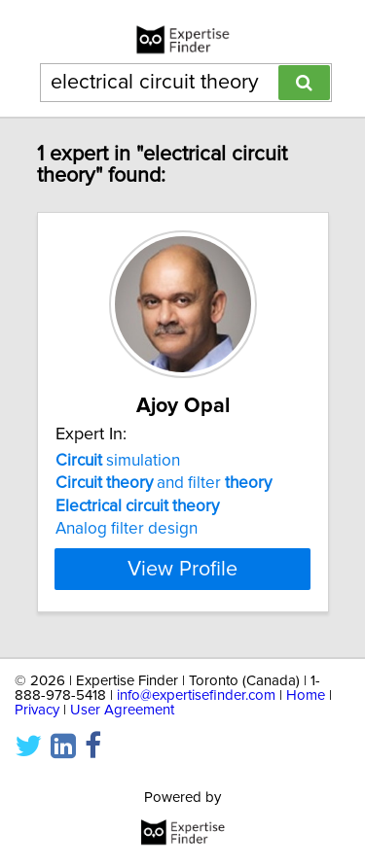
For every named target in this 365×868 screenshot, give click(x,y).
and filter (164, 483)
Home (306, 695)
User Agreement (122, 710)
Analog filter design (127, 529)
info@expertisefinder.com (196, 695)
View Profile (182, 569)
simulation (118, 461)
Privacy (37, 710)
